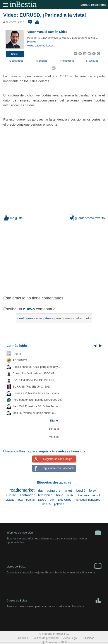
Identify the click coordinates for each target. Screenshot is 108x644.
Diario (54, 421)
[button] (15, 54)
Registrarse (99, 5)
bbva (60, 495)
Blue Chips (64, 500)
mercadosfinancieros (87, 500)
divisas (10, 500)
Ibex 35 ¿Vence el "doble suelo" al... (35, 413)
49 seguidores (16, 61)
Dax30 (42, 500)
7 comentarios (67, 61)
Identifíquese (26, 318)
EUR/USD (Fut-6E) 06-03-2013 (32, 387)
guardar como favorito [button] (87, 218)
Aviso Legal (70, 638)
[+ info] (31, 42)
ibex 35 (46, 504)
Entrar (85, 5)
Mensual (54, 437)
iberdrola (83, 495)
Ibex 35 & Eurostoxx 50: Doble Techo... (36, 406)
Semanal (54, 429)
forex (93, 490)
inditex (71, 495)
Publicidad (88, 638)
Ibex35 (80, 490)
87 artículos (92, 61)
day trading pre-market (55, 490)
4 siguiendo (41, 61)
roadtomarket (22, 490)
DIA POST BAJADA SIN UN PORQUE (36, 380)
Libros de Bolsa (54, 566)
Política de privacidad (46, 638)
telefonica (45, 495)
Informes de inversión (54, 532)
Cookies (23, 638)
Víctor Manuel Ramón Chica (47, 32)
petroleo (59, 504)
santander (27, 495)
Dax (52, 500)
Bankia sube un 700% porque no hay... (36, 367)
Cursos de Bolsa (54, 600)
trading (30, 500)
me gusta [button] (13, 218)
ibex (20, 500)
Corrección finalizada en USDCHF (33, 374)
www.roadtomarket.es (40, 46)
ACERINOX (20, 360)
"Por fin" (18, 354)
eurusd (11, 495)
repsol (96, 495)
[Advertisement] (56, 255)
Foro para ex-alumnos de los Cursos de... (38, 400)
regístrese (46, 318)
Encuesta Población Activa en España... (37, 393)
